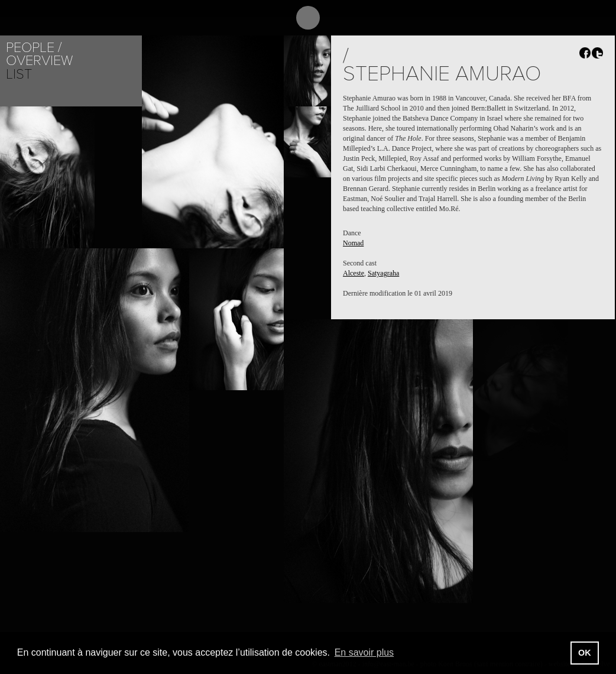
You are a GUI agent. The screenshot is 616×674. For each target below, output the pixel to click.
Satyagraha (383, 273)
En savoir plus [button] (364, 652)
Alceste (354, 273)
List (19, 74)
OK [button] (585, 653)
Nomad (353, 243)
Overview (39, 61)
